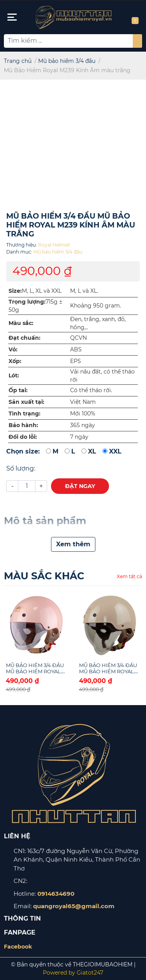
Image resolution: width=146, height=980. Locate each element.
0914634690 (56, 894)
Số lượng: (21, 468)
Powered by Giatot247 (73, 973)
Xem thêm (73, 544)
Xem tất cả (129, 576)
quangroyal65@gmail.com (74, 906)
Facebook (18, 947)
